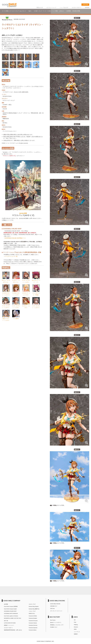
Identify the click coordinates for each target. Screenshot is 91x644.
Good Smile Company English (10, 609)
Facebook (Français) (33, 621)
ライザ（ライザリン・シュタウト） (6, 305)
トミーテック (77, 632)
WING (75, 629)
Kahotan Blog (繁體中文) (34, 609)
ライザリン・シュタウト (26, 305)
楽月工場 (6, 621)
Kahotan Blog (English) (34, 606)
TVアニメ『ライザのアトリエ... (6, 280)
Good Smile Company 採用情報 (11, 606)
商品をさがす (40, 7)
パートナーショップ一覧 (11, 256)
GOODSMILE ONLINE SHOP (10, 611)
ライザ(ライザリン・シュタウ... (16, 293)
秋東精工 (76, 634)
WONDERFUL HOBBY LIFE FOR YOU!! (13, 618)
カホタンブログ (32, 604)
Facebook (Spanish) (33, 628)
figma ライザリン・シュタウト (6, 318)
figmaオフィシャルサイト (56, 622)
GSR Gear (52, 609)
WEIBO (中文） (32, 614)
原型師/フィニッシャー (9, 625)
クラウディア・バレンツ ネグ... (26, 293)
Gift (75, 620)
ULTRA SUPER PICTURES (10, 623)
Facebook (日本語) (33, 616)
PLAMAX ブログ (54, 627)
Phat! (75, 622)
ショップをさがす (64, 7)
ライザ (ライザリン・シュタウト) (6, 293)
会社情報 (6, 604)
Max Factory (53, 620)
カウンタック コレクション (56, 611)
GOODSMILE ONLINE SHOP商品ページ (15, 238)
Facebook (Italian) (33, 630)
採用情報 (87, 7)
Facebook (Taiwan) (33, 623)
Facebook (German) (33, 625)
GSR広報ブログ (54, 606)
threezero (76, 627)
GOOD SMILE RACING (55, 604)
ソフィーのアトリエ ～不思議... (36, 293)
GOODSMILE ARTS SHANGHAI (11, 614)
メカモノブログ (32, 611)
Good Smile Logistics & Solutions (11, 616)
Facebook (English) (33, 618)
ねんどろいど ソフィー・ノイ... (36, 280)
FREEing (76, 625)
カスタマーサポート (77, 7)
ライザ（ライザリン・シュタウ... (26, 280)
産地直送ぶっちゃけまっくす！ (57, 625)
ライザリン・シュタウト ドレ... (16, 280)
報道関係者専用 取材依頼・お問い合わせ (13, 630)
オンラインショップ (51, 7)
